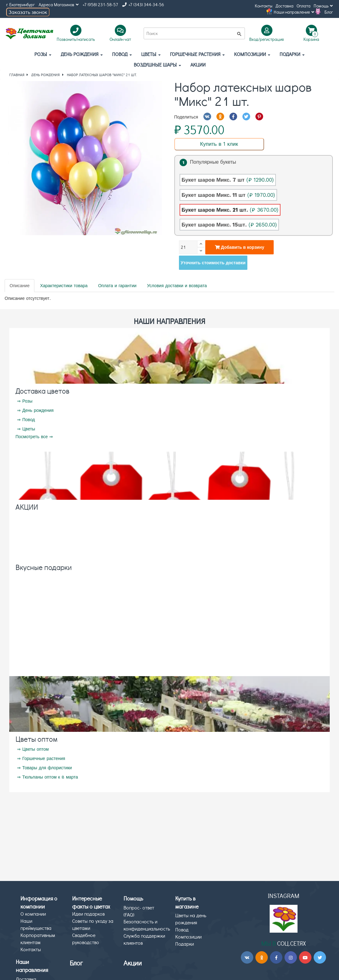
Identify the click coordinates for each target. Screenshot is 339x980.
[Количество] (188, 247)
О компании (33, 914)
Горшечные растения (197, 54)
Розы (43, 54)
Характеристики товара (64, 286)
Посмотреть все (32, 437)
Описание (20, 286)
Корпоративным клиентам (38, 939)
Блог (329, 12)
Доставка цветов (42, 391)
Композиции (252, 54)
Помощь (323, 6)
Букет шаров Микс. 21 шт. (230, 210)
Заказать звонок (28, 12)
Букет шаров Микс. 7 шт (228, 180)
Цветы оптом (37, 739)
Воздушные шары (157, 65)
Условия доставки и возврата (177, 286)
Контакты (264, 6)
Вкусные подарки (44, 567)
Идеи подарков (88, 914)
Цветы (151, 54)
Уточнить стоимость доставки (213, 263)
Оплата (304, 6)
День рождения (82, 54)
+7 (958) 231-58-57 (100, 4)
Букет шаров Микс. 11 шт (228, 195)
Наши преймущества (36, 924)
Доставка (285, 6)
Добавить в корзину (240, 247)
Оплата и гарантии (117, 286)
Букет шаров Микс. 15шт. (229, 225)
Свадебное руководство (86, 939)
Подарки (292, 54)
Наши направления (294, 12)
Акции (133, 963)
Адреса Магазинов (59, 4)
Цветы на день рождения (191, 919)
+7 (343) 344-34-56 (143, 4)
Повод (122, 54)
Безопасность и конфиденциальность (147, 925)
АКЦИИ (198, 65)
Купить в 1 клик (219, 144)
